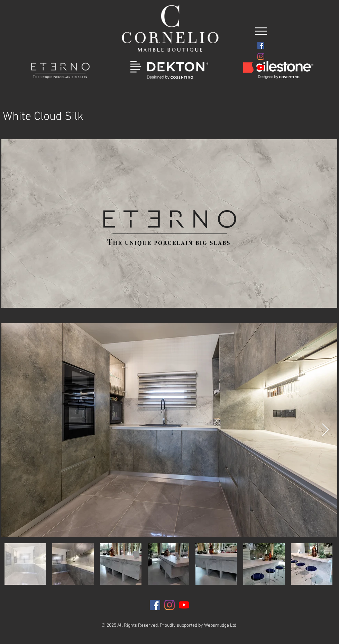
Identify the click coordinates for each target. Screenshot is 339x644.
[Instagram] (261, 56)
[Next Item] (325, 430)
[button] (261, 31)
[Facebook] (261, 45)
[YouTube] (261, 68)
